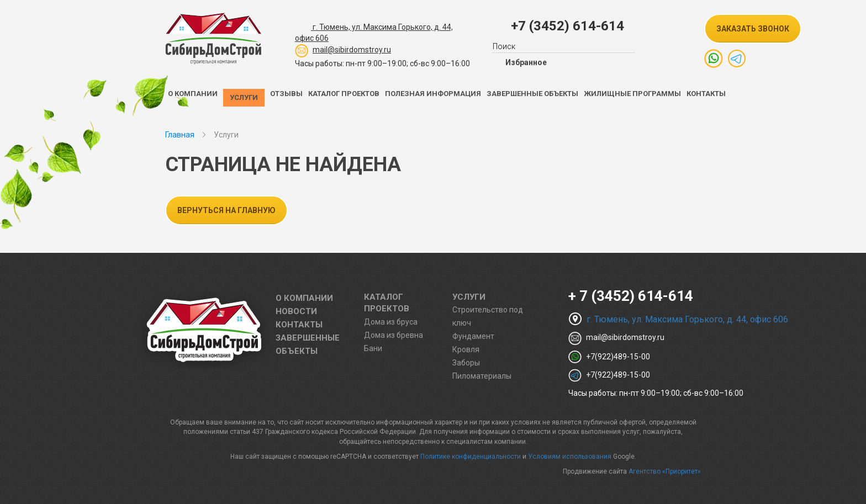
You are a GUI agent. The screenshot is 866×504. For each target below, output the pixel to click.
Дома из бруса (391, 322)
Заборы (466, 363)
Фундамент (473, 336)
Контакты (706, 94)
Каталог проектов (344, 94)
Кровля (466, 349)
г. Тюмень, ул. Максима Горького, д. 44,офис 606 (374, 31)
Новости (296, 311)
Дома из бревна (394, 335)
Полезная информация (433, 94)
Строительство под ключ (488, 316)
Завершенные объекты (532, 94)
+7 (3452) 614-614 (567, 26)
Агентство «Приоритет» (665, 471)
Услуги (244, 97)
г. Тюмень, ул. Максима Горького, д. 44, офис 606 (678, 319)
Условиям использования (570, 457)
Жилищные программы (632, 94)
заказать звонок (753, 29)
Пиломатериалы (482, 376)
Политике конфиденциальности (471, 457)
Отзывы (286, 94)
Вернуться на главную (226, 210)
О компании (193, 94)
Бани (373, 348)
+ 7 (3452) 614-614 (631, 296)
